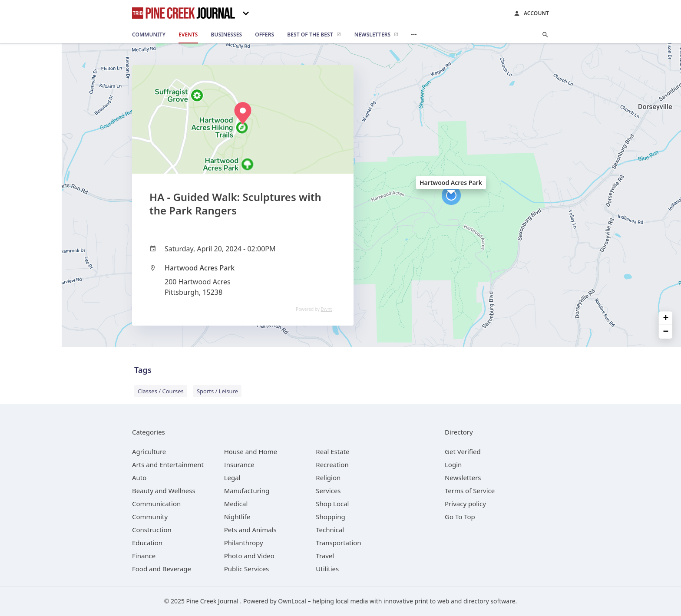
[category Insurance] (239, 464)
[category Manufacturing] (247, 491)
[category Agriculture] (149, 451)
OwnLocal (292, 601)
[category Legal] (232, 478)
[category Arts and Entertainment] (168, 464)
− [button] (666, 332)
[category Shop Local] (332, 504)
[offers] (264, 35)
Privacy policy (465, 504)
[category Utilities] (327, 569)
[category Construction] (152, 530)
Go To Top (460, 517)
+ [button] (666, 318)
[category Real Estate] (332, 451)
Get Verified (463, 451)
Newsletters (463, 478)
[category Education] (147, 543)
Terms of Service (470, 491)
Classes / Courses (161, 391)
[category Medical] (236, 504)
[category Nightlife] (237, 517)
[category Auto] (139, 478)
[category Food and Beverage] (162, 569)
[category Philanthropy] (244, 543)
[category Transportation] (338, 543)
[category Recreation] (332, 464)
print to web (432, 601)
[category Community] (150, 517)
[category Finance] (144, 556)
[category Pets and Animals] (250, 530)
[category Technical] (330, 530)
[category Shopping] (330, 517)
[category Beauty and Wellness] (164, 491)
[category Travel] (325, 556)
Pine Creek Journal (213, 601)
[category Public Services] (247, 569)
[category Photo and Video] (249, 556)
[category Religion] (328, 478)
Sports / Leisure (217, 391)
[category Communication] (156, 504)
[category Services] (328, 491)
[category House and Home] (251, 451)
